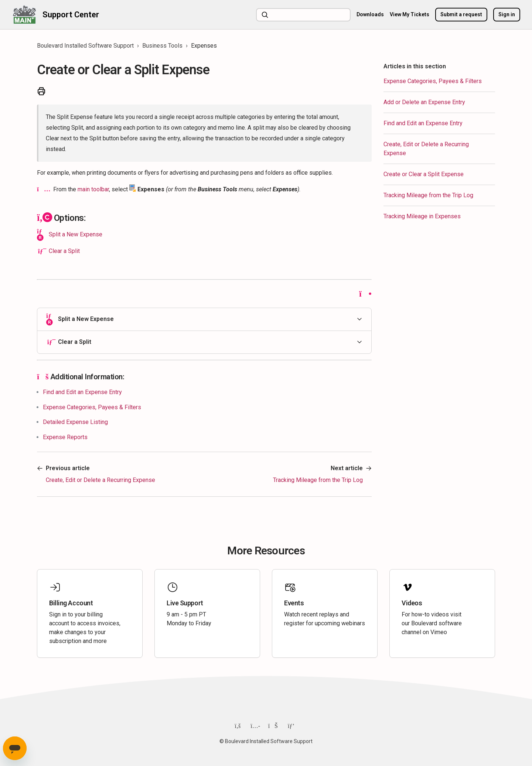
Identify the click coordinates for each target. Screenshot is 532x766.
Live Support (185, 603)
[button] (204, 319)
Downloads (370, 14)
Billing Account (71, 603)
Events (294, 603)
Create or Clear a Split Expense (424, 174)
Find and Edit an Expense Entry (423, 123)
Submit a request (461, 14)
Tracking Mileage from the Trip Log (428, 195)
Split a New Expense (76, 234)
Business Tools (162, 46)
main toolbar (93, 189)
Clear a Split (64, 251)
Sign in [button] (507, 14)
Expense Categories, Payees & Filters (433, 81)
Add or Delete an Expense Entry (424, 102)
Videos (412, 603)
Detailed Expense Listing (75, 422)
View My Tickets (410, 14)
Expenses (204, 46)
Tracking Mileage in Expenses (422, 216)
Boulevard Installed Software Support (85, 46)
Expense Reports (65, 437)
